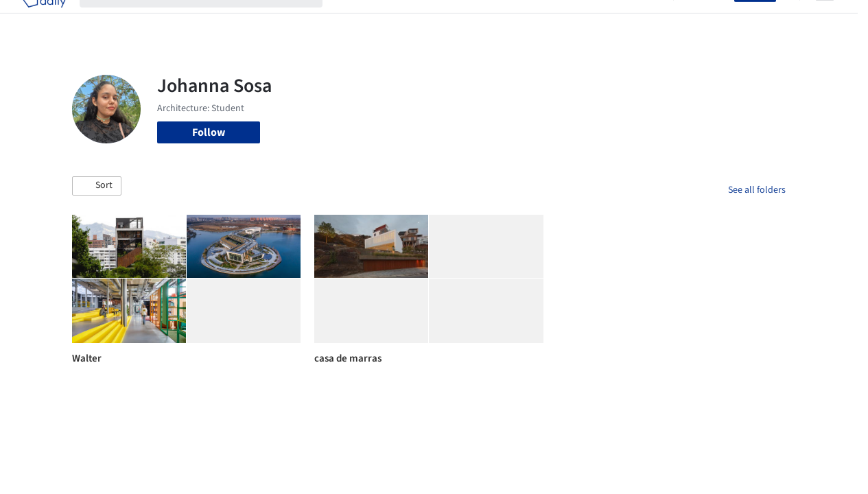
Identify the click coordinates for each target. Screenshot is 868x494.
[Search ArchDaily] (212, 19)
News (600, 19)
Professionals (545, 19)
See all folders (757, 190)
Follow (209, 132)
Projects (355, 19)
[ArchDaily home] (44, 19)
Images (402, 19)
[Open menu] (825, 19)
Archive (642, 19)
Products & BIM (466, 19)
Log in (712, 19)
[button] (97, 186)
